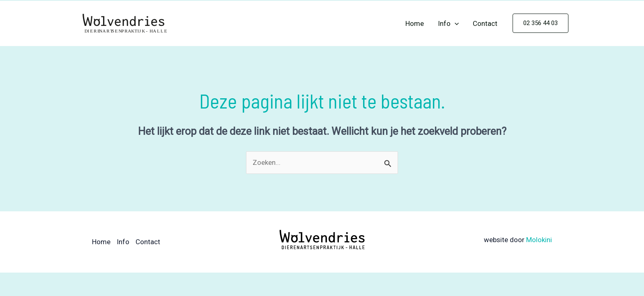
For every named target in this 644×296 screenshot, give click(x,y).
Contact (485, 23)
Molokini (539, 240)
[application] (455, 23)
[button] (540, 23)
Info (448, 23)
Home (415, 23)
